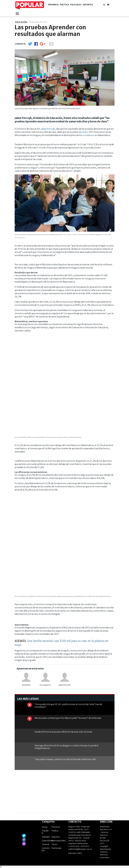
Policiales (76, 5)
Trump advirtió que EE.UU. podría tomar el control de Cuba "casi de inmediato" (68, 706)
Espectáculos (48, 841)
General (45, 844)
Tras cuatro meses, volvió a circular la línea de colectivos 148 (65, 759)
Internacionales (59, 841)
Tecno (54, 844)
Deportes (88, 5)
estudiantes (88, 135)
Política (64, 5)
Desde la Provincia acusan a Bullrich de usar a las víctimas (63, 732)
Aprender (83, 132)
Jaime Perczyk (48, 129)
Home (45, 827)
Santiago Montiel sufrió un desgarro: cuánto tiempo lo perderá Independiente (66, 747)
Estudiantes (45, 685)
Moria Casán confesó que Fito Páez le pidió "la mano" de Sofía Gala (68, 718)
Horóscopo (57, 848)
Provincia (53, 5)
